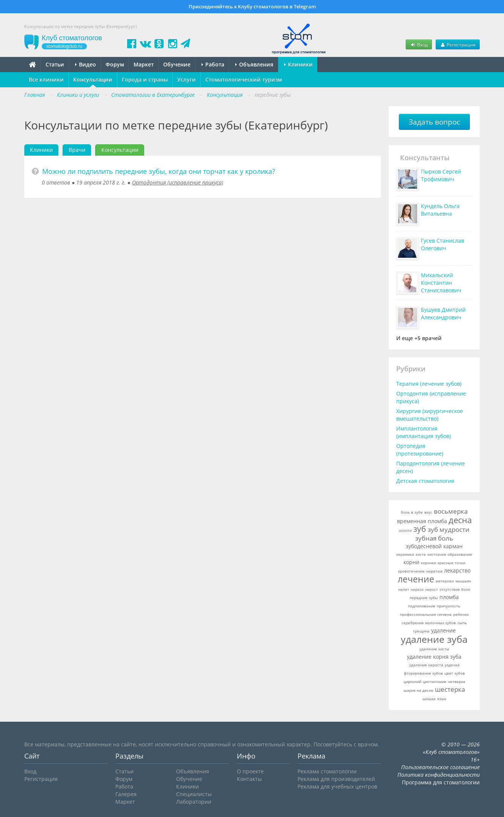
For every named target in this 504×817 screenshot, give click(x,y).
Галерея (126, 794)
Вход (419, 44)
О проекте (250, 771)
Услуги (187, 80)
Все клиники (46, 80)
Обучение (177, 64)
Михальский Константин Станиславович (441, 283)
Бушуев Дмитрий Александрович (443, 313)
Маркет (144, 64)
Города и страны (145, 80)
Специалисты (194, 794)
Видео (86, 64)
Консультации (93, 80)
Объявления (254, 64)
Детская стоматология (425, 481)
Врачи (77, 150)
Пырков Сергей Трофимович (441, 175)
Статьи (55, 64)
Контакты (249, 779)
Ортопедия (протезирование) (420, 450)
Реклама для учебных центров (337, 786)
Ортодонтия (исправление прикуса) (178, 182)
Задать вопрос (434, 122)
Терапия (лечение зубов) (429, 384)
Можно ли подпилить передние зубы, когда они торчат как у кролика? (159, 171)
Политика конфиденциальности (439, 775)
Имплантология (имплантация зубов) (424, 432)
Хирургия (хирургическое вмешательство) (430, 415)
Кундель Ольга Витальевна (440, 210)
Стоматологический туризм (244, 80)
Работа (213, 64)
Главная (35, 95)
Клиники (298, 64)
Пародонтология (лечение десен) (431, 467)
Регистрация (458, 44)
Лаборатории (194, 802)
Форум (115, 64)
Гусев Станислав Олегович (443, 244)
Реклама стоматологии (327, 771)
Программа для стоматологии (441, 782)
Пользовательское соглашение (440, 767)
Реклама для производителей (336, 779)
